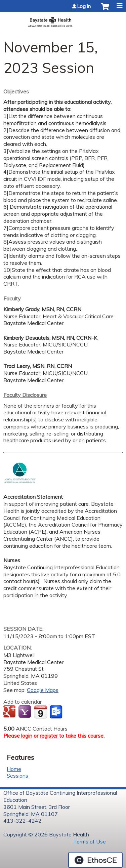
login (27, 736)
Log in (84, 6)
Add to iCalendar (40, 712)
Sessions (17, 776)
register (49, 736)
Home (14, 769)
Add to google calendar (10, 712)
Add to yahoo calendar (25, 712)
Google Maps (43, 690)
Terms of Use (89, 841)
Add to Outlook (57, 712)
